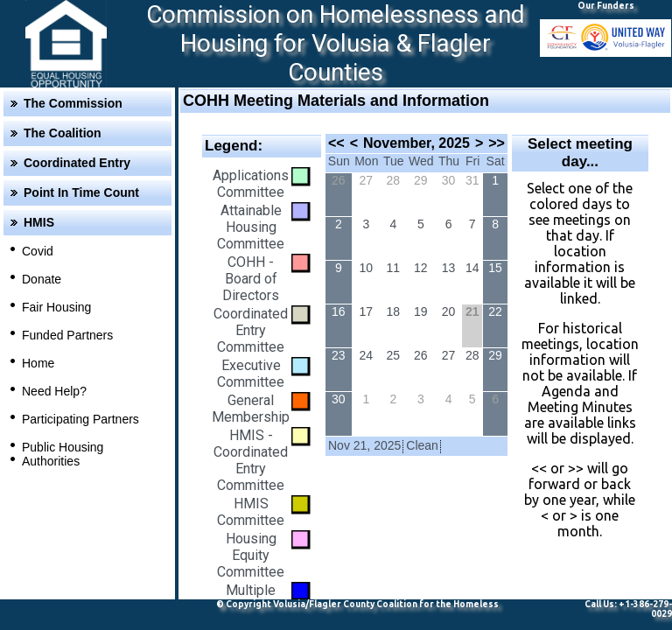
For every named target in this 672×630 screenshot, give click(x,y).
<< (336, 143)
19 (421, 311)
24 (367, 355)
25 (394, 355)
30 (449, 180)
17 (367, 311)
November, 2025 (416, 143)
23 (339, 355)
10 (367, 268)
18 (394, 311)
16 (339, 311)
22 (495, 311)
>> (497, 143)
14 (472, 268)
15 (495, 268)
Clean (422, 445)
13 (449, 268)
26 (339, 180)
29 (421, 180)
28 (394, 180)
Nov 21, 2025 (364, 445)
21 (472, 311)
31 (472, 180)
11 (394, 268)
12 (421, 268)
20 (449, 311)
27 (367, 180)
